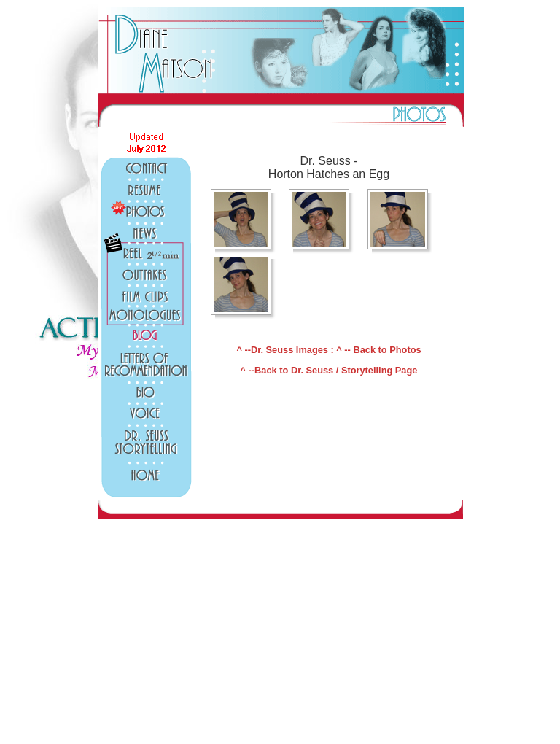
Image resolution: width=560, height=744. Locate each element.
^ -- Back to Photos (378, 350)
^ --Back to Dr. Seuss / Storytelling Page (329, 370)
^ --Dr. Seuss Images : (286, 350)
